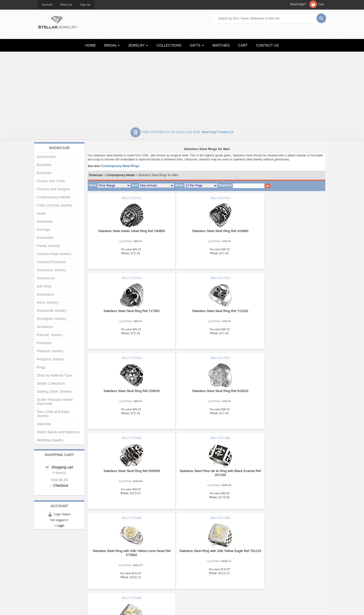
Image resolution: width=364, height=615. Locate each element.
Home (42, 556)
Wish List (66, 4)
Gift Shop (44, 286)
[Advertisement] (182, 88)
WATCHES (221, 45)
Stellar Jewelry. (61, 607)
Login (61, 526)
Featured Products (51, 262)
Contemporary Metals (120, 175)
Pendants (44, 343)
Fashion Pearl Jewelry (54, 254)
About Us (45, 561)
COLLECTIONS (169, 45)
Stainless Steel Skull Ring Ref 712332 (127, 311)
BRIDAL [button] (112, 45)
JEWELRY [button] (138, 45)
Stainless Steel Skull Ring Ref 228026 (206, 311)
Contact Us (194, 582)
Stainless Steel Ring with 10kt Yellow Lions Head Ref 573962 (285, 393)
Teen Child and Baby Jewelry (53, 414)
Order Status (121, 572)
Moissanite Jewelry (52, 311)
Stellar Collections (51, 383)
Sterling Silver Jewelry (54, 392)
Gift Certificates (49, 567)
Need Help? (298, 4)
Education (193, 561)
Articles (191, 556)
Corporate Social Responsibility (61, 582)
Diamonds (45, 221)
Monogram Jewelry (52, 319)
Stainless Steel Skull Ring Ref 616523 (285, 311)
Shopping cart (62, 467)
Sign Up (85, 4)
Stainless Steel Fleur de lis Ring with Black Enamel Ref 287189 (206, 393)
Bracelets (44, 165)
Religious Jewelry (50, 359)
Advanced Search (51, 572)
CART (243, 45)
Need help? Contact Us (218, 132)
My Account (120, 567)
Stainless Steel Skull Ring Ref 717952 (285, 231)
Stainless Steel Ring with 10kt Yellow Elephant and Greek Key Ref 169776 (206, 473)
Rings (41, 367)
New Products (122, 561)
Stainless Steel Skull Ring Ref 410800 (206, 231)
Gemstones (46, 278)
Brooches (44, 173)
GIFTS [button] (197, 45)
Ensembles (45, 238)
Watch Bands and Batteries (58, 432)
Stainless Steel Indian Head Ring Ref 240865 (127, 231)
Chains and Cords (51, 181)
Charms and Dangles (53, 189)
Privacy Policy (196, 572)
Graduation (45, 294)
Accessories (46, 157)
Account (47, 4)
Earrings (43, 230)
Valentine (44, 424)
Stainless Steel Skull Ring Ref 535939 (127, 391)
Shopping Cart (48, 577)
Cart (321, 4)
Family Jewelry (48, 246)
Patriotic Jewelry (50, 335)
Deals (41, 213)
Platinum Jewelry (50, 351)
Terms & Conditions (200, 577)
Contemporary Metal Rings (120, 166)
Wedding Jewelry (50, 440)
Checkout (61, 485)
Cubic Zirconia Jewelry (54, 205)
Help (189, 567)
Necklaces (45, 327)
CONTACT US (267, 45)
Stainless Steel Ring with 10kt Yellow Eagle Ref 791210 (127, 473)
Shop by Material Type (54, 375)
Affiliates (118, 577)
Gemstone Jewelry (51, 270)
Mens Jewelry (48, 302)
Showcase (96, 175)
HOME (90, 45)
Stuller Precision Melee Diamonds (55, 402)
